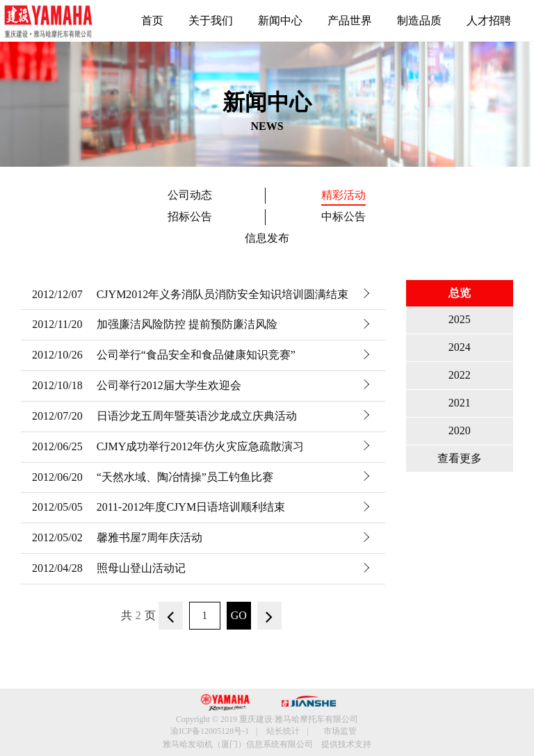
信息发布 (267, 238)
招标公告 (190, 216)
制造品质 (419, 20)
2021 (460, 403)
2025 (460, 319)
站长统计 (283, 731)
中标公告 (343, 216)
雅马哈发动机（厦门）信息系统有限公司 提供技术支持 (267, 744)
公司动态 (190, 195)
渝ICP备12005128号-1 (210, 731)
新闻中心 (280, 20)
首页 (152, 20)
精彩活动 (343, 195)
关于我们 (211, 20)
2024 (460, 347)
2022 (460, 375)
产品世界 (350, 20)
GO (239, 615)
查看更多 (460, 458)
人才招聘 (489, 20)
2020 (460, 430)
